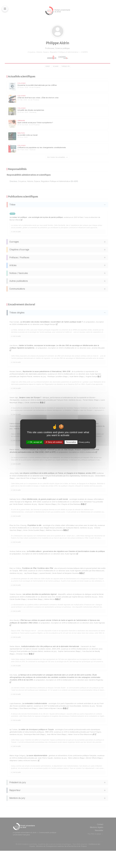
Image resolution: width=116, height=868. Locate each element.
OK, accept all (35, 442)
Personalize (71, 442)
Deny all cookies (54, 442)
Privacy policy (84, 442)
